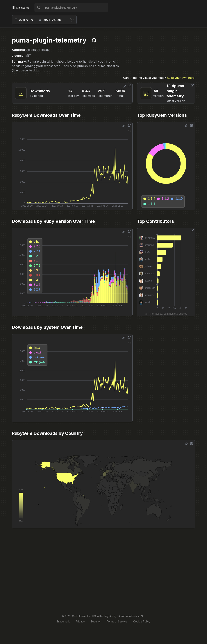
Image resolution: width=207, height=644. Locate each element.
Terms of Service (117, 621)
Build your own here (181, 78)
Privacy (80, 621)
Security (96, 621)
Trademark (63, 621)
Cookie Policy (142, 621)
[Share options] (124, 86)
